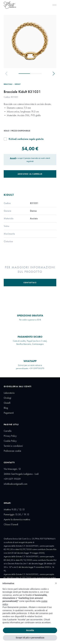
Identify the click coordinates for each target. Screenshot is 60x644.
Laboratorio (9, 393)
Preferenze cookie (12, 451)
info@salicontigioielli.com (16, 484)
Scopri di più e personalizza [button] (30, 638)
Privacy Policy (10, 436)
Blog (6, 408)
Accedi (13, 158)
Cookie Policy (10, 441)
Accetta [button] (30, 630)
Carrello (8, 431)
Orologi (7, 398)
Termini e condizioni (13, 446)
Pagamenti (9, 413)
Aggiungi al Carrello (30, 174)
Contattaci (30, 283)
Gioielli (7, 403)
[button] (56, 583)
